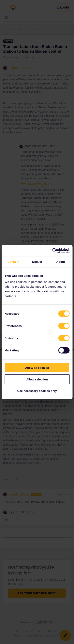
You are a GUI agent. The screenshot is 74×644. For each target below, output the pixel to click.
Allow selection (37, 379)
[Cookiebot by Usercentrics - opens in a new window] (53, 251)
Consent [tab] (13, 261)
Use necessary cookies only (37, 391)
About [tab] (61, 261)
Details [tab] (37, 261)
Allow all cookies (37, 368)
